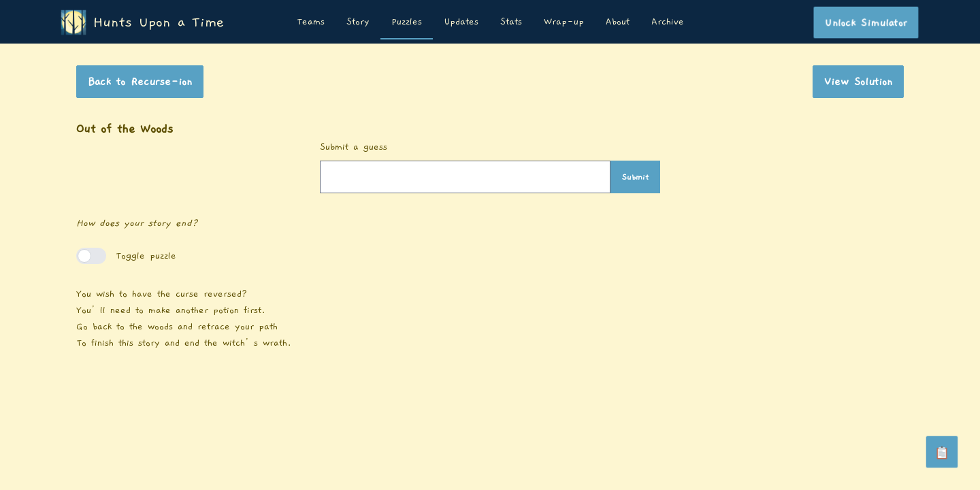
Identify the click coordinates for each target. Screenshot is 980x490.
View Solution (858, 82)
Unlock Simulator (866, 22)
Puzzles (407, 22)
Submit (635, 177)
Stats (511, 22)
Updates (461, 22)
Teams (311, 22)
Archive (668, 22)
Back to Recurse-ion (140, 82)
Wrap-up (564, 22)
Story (358, 22)
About (618, 22)
